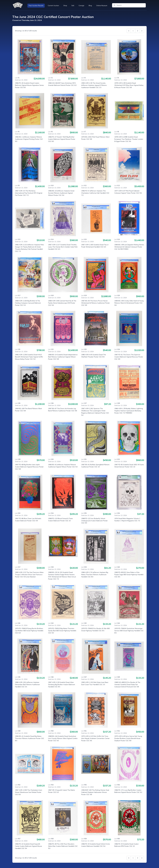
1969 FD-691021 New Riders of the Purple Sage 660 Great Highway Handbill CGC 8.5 (129, 575)
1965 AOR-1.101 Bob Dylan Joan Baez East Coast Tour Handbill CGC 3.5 (95, 683)
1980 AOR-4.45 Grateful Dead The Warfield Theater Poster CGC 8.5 (94, 356)
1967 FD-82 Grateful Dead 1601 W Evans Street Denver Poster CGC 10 (129, 466)
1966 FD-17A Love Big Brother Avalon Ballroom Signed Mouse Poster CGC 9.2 (128, 791)
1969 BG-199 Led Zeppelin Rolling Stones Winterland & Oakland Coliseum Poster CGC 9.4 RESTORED (129, 247)
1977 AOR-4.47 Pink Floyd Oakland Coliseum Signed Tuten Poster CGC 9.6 (128, 192)
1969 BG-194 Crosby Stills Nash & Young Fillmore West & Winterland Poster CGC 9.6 (129, 303)
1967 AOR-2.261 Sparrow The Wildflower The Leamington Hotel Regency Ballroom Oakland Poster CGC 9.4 (95, 412)
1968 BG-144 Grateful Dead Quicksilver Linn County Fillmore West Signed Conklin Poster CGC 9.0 (63, 738)
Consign (81, 6)
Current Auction (53, 6)
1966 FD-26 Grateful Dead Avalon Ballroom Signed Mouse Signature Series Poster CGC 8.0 (29, 85)
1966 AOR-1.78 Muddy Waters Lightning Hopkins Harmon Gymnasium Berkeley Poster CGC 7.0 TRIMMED (129, 411)
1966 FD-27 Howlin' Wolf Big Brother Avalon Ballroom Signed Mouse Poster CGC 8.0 (62, 139)
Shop (65, 6)
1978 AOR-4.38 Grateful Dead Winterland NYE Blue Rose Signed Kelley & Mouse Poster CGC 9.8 (129, 85)
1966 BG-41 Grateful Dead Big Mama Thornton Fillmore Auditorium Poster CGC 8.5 (30, 738)
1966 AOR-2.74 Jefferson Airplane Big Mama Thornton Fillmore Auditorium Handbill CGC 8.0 (95, 575)
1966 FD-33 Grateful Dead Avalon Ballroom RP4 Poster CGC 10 (126, 845)
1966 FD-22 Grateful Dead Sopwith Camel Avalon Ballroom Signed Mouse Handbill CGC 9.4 (28, 846)
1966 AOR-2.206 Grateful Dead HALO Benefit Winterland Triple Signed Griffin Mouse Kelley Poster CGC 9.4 (29, 357)
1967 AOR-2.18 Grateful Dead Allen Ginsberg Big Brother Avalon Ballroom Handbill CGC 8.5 (62, 685)
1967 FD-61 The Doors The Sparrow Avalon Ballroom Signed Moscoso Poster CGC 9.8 (129, 357)
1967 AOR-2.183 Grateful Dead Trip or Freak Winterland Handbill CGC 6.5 (95, 246)
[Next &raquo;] (142, 31)
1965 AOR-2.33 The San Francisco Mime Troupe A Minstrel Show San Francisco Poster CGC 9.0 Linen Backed (29, 575)
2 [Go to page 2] (138, 31)
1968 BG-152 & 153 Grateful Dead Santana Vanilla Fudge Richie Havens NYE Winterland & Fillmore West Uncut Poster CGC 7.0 (62, 576)
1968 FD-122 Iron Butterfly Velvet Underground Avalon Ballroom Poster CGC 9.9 (94, 521)
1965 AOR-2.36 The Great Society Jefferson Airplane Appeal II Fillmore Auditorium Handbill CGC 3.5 (94, 85)
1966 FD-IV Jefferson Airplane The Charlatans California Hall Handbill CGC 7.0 (95, 193)
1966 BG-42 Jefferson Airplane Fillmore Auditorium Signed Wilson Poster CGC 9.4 (63, 466)
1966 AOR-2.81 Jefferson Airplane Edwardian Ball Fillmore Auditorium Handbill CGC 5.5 (27, 685)
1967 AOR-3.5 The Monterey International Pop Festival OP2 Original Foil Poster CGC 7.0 (29, 193)
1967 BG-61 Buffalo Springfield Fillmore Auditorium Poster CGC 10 (95, 466)
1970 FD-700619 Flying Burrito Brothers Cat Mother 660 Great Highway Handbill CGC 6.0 (29, 631)
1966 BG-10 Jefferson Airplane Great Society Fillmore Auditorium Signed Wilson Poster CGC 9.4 (61, 193)
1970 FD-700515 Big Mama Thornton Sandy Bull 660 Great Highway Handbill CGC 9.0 (62, 631)
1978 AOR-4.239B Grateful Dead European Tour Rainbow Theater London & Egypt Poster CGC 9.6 (129, 139)
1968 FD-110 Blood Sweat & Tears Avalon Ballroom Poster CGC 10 (61, 520)
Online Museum (102, 6)
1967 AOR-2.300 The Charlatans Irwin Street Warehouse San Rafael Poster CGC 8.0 (29, 792)
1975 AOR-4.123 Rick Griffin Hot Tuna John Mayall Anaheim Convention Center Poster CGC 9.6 (95, 738)
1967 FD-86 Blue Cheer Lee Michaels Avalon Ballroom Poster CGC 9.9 (28, 520)
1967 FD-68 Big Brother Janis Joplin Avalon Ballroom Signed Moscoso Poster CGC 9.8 (29, 467)
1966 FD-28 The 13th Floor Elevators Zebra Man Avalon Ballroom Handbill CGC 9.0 (63, 846)
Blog (90, 6)
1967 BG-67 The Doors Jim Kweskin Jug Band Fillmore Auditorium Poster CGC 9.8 (62, 410)
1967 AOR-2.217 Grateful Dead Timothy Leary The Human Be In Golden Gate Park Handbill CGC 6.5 (63, 247)
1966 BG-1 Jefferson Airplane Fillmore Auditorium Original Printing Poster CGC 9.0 (29, 139)
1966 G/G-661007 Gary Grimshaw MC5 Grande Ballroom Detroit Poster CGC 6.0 (62, 84)
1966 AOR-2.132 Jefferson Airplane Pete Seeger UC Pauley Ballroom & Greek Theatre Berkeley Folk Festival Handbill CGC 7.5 (29, 248)
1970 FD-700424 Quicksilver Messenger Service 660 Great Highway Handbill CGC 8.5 (129, 631)
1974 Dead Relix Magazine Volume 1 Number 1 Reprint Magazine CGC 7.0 (127, 520)
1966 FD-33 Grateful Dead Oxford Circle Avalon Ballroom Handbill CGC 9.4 (96, 845)
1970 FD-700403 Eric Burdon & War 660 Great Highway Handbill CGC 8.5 (95, 630)
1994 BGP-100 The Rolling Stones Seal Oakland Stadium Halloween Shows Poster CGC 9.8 (95, 792)
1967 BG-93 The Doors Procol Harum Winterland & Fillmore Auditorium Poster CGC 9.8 (96, 303)
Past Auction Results (36, 6)
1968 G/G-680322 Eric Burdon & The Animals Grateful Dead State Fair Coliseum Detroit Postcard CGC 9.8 (127, 685)
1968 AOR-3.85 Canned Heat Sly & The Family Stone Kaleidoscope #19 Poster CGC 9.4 (62, 303)
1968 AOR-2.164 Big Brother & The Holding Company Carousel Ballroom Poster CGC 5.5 (28, 303)
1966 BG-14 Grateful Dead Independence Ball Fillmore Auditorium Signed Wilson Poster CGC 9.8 (63, 357)
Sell (73, 6)
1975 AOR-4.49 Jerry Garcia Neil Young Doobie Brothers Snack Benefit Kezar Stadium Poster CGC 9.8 (128, 738)
